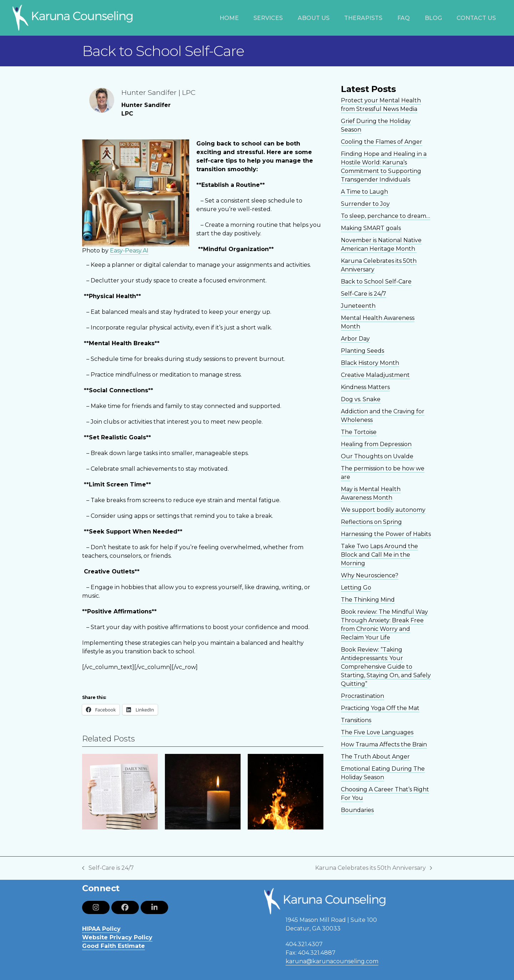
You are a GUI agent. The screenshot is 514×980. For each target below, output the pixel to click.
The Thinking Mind (368, 600)
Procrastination (362, 696)
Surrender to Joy (365, 204)
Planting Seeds (362, 351)
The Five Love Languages (377, 732)
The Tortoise (359, 432)
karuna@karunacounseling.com (332, 961)
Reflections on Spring (371, 522)
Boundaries (357, 810)
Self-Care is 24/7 (364, 294)
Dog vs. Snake (361, 399)
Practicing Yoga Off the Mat (380, 708)
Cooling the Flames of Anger (382, 142)
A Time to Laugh (364, 192)
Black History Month (370, 363)
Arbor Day (355, 339)
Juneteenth (358, 306)
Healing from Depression (376, 444)
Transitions (356, 720)
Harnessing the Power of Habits (386, 534)
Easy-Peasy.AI (129, 251)
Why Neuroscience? (370, 575)
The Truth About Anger (375, 757)
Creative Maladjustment (375, 375)
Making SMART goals (371, 228)
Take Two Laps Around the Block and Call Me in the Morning (379, 555)
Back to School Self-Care (376, 282)
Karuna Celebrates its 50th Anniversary (374, 868)
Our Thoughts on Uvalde (377, 456)
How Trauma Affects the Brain (384, 744)
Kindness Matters (365, 387)
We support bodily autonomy (383, 510)
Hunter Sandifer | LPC (158, 92)
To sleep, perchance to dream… (385, 216)
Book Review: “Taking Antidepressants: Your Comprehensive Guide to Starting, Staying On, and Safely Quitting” (386, 667)
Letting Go (356, 588)
